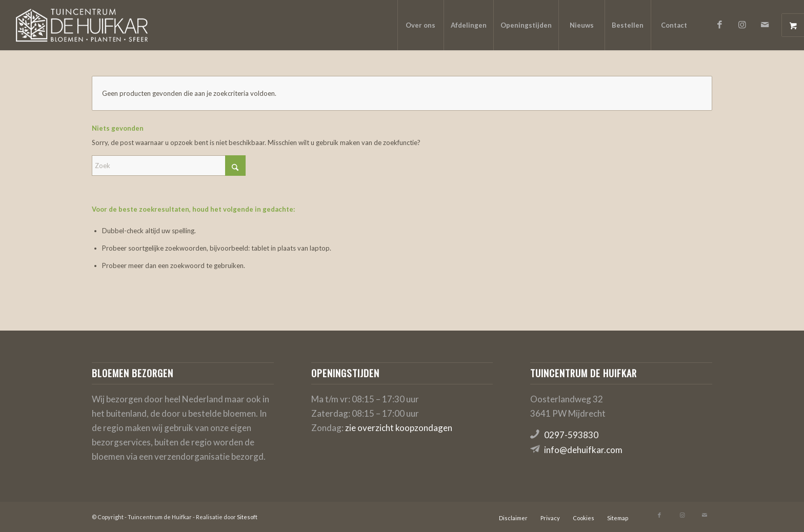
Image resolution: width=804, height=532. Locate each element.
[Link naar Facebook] (720, 25)
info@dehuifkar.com (583, 450)
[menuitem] (420, 25)
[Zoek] (169, 166)
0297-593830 (571, 435)
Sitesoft (247, 517)
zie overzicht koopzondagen (399, 428)
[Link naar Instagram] (742, 25)
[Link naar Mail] (765, 25)
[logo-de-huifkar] (82, 25)
